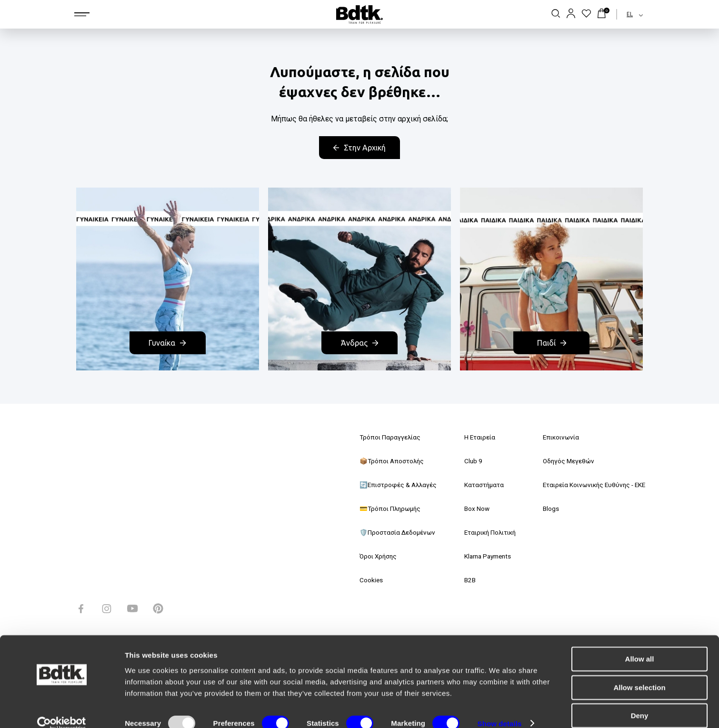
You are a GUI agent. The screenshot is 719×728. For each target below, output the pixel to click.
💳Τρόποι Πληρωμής (392, 509)
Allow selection (639, 673)
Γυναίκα (167, 343)
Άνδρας (359, 343)
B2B (466, 580)
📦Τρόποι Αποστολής (393, 461)
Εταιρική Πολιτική (488, 532)
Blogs (545, 509)
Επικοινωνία (556, 437)
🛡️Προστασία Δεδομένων (399, 532)
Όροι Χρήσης (379, 556)
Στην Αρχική (359, 148)
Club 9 (469, 461)
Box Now (473, 509)
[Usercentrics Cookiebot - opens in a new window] (62, 709)
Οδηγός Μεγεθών (563, 461)
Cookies (371, 580)
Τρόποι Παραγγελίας (391, 437)
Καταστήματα (480, 485)
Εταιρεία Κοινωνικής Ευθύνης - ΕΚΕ (591, 485)
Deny (640, 701)
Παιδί (552, 343)
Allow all (640, 644)
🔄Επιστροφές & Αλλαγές (399, 485)
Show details (500, 709)
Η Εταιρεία (476, 437)
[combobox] (626, 14)
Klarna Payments (486, 556)
